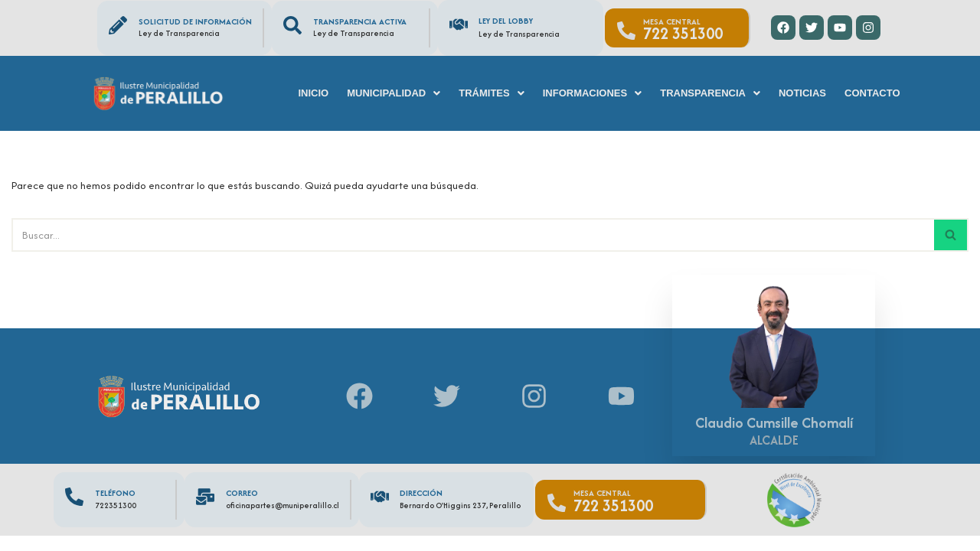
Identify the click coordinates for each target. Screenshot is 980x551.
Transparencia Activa (360, 21)
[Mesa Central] (626, 31)
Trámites (491, 93)
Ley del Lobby (506, 21)
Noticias (802, 93)
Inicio (313, 93)
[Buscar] (473, 235)
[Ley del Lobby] (459, 24)
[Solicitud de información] (118, 25)
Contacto (872, 93)
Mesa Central (672, 21)
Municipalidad (394, 93)
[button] (394, 93)
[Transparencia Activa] (292, 25)
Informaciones (593, 93)
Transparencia (710, 93)
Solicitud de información (195, 21)
